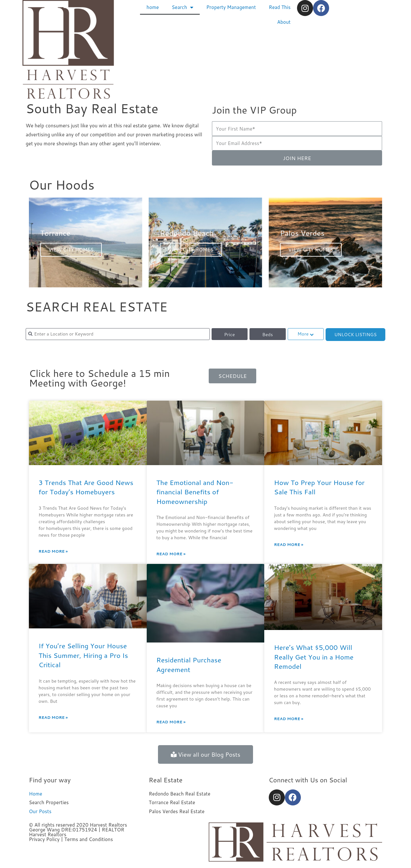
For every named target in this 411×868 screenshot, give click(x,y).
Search (183, 7)
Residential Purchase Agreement (189, 664)
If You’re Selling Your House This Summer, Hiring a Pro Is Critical (83, 655)
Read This (280, 7)
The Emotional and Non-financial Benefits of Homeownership (195, 492)
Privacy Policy (44, 839)
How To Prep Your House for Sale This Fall (319, 487)
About (284, 22)
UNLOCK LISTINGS (355, 335)
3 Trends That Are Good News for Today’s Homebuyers (86, 487)
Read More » (53, 551)
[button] (232, 376)
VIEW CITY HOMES (71, 250)
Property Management (231, 7)
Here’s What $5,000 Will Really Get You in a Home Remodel (314, 657)
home (153, 7)
